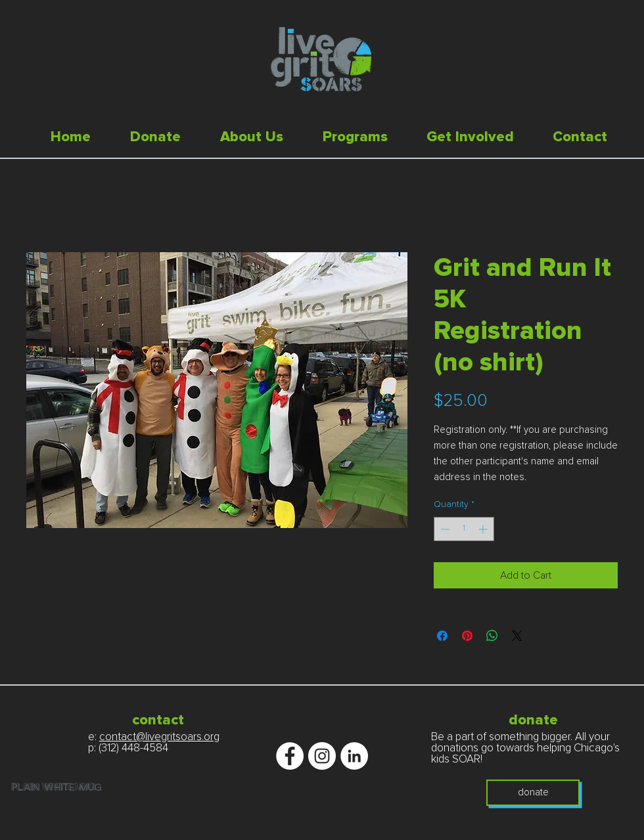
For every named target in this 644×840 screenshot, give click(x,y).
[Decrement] (444, 529)
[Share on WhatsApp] (492, 636)
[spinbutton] (464, 529)
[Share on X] (517, 636)
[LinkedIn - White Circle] (354, 756)
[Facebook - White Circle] (290, 756)
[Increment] (484, 529)
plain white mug (54, 788)
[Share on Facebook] (442, 636)
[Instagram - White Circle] (322, 756)
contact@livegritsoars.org (159, 737)
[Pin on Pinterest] (467, 636)
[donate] (533, 793)
